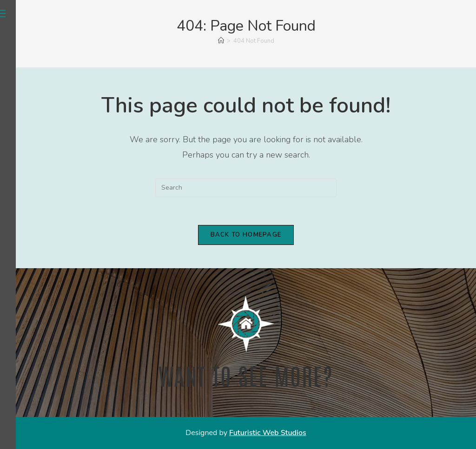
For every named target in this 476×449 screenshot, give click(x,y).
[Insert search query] (246, 188)
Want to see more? (246, 375)
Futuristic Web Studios (268, 433)
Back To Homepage (246, 235)
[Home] (221, 41)
